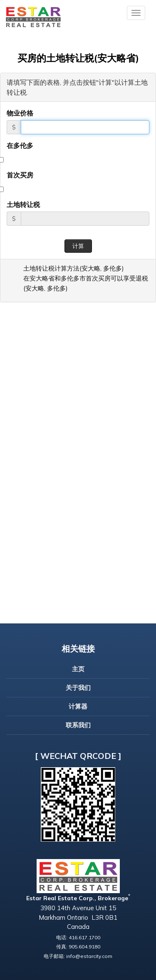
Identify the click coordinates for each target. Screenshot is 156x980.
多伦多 (113, 268)
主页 (78, 669)
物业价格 (20, 113)
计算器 (78, 706)
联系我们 (78, 725)
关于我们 (78, 688)
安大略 (91, 268)
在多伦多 (20, 145)
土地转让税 (23, 204)
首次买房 (20, 175)
